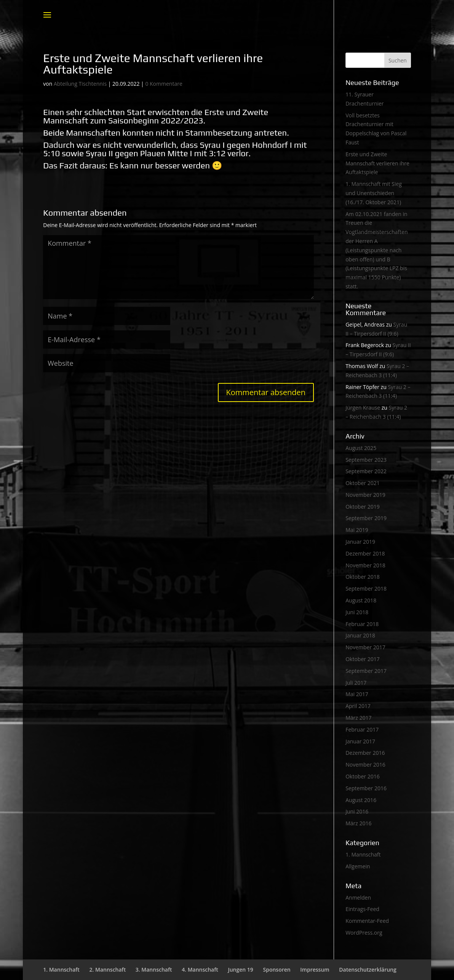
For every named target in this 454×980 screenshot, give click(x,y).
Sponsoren (277, 970)
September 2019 (366, 518)
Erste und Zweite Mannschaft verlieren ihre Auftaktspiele (377, 163)
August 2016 (361, 800)
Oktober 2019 (362, 507)
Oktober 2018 (362, 577)
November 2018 (365, 565)
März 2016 (358, 823)
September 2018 (366, 588)
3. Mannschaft (154, 970)
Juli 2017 (356, 683)
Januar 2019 (360, 542)
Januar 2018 (360, 635)
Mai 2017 (357, 694)
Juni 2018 (357, 612)
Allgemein (358, 866)
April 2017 (358, 706)
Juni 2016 (357, 811)
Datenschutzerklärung (368, 970)
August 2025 (361, 448)
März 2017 (358, 718)
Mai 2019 (357, 530)
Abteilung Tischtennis (80, 84)
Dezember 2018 (365, 553)
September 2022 (366, 471)
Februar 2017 (362, 729)
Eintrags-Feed (362, 909)
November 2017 (365, 647)
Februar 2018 (362, 624)
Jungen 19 (240, 970)
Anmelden (358, 898)
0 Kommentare (164, 84)
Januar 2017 (360, 741)
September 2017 (366, 671)
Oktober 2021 (362, 483)
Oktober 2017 (362, 659)
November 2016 (365, 765)
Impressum (315, 970)
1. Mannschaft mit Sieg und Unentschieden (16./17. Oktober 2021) (374, 193)
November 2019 (365, 495)
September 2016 (366, 788)
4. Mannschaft (200, 970)
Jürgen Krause (363, 408)
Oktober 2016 (362, 776)
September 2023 (366, 460)
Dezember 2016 (365, 753)
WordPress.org (364, 933)
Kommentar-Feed (367, 921)
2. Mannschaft (108, 970)
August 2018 (361, 600)
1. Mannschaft (363, 854)
